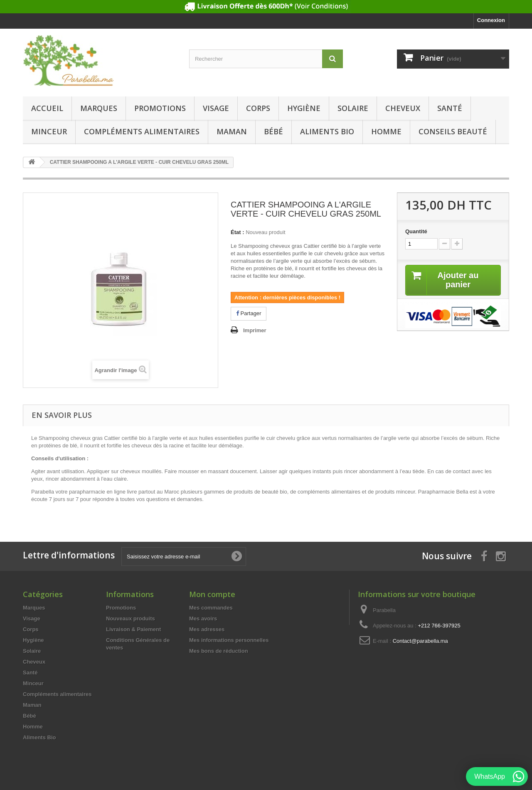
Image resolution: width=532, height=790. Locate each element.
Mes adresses (207, 629)
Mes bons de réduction (219, 651)
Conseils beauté (453, 131)
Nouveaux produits (131, 618)
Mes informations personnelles (229, 640)
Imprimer (255, 330)
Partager (249, 313)
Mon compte (212, 594)
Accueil (47, 108)
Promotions (160, 108)
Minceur (49, 131)
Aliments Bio (327, 131)
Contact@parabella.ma (420, 641)
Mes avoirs (203, 618)
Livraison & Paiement (133, 629)
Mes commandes (211, 608)
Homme (386, 131)
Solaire (353, 108)
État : (238, 232)
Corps (258, 108)
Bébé (273, 131)
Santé (450, 108)
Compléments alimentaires (142, 131)
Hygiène (304, 108)
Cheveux (403, 108)
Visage (216, 108)
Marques (99, 108)
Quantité (416, 231)
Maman (232, 131)
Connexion (491, 20)
